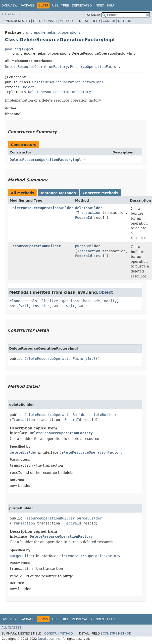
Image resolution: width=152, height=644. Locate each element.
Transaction (89, 213)
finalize (49, 301)
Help (111, 5)
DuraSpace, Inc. (49, 639)
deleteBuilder (89, 208)
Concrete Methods (101, 193)
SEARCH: (94, 15)
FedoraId (83, 218)
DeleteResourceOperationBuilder (42, 208)
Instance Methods (58, 193)
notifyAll (19, 306)
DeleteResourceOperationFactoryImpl (68, 82)
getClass (71, 301)
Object (28, 87)
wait (58, 306)
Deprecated (82, 5)
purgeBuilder (88, 246)
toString (41, 306)
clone (15, 301)
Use (55, 5)
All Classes (11, 14)
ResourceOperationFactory (95, 67)
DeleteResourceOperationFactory (36, 67)
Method (66, 21)
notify (110, 301)
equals (31, 301)
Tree (65, 5)
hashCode (91, 301)
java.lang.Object (19, 49)
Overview (9, 5)
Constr (51, 21)
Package (27, 5)
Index (100, 5)
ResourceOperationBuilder (36, 246)
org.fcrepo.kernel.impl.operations (51, 32)
